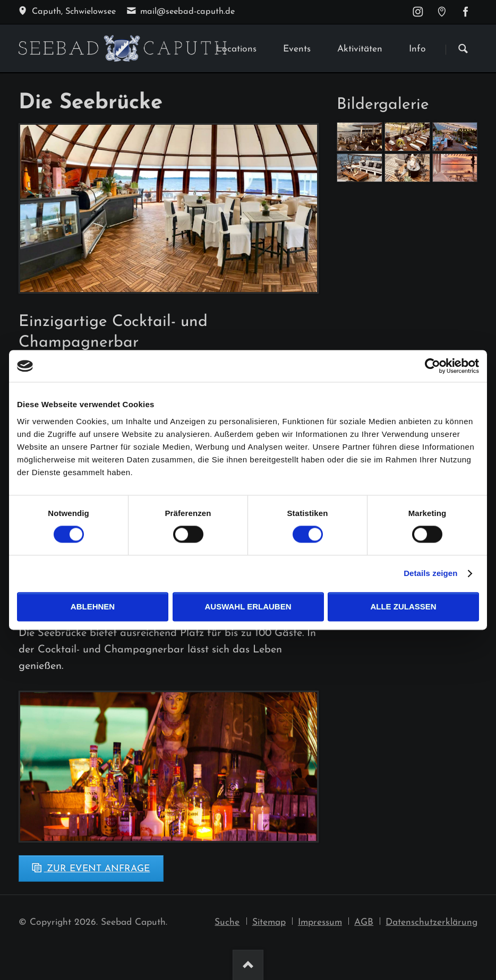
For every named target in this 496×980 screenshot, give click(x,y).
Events (297, 49)
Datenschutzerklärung (431, 922)
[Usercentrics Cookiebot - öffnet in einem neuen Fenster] (433, 366)
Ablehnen (93, 607)
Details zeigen (430, 574)
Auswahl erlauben (248, 607)
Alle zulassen (403, 607)
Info (417, 49)
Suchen (463, 49)
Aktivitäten (360, 49)
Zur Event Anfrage (97, 869)
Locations (236, 49)
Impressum (320, 922)
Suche (227, 922)
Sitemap (269, 922)
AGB (364, 922)
